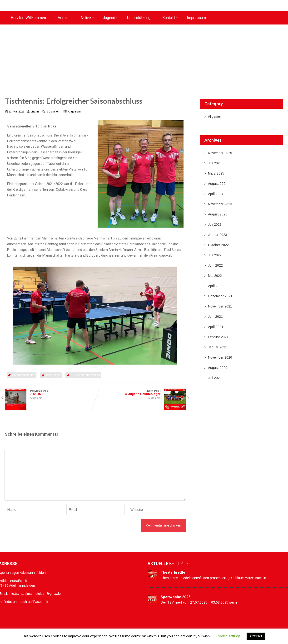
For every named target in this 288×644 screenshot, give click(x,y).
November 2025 (220, 153)
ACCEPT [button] (256, 636)
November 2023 (220, 204)
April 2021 (216, 327)
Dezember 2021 (220, 296)
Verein (65, 18)
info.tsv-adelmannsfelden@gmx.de (35, 594)
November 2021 (220, 306)
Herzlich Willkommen (28, 18)
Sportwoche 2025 (176, 597)
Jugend (111, 18)
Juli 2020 (215, 378)
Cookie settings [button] (228, 636)
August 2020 (218, 368)
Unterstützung (140, 18)
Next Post (140, 393)
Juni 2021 (215, 317)
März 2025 (216, 173)
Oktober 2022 (218, 245)
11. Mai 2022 (16, 112)
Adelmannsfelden (24, 375)
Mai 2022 (215, 276)
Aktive (87, 18)
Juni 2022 (215, 265)
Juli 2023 (215, 224)
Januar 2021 (218, 347)
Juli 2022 (215, 255)
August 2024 (218, 184)
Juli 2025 (215, 163)
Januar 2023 (218, 235)
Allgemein (74, 112)
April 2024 (216, 194)
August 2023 (218, 214)
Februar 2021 (218, 337)
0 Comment (53, 112)
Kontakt (170, 18)
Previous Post (50, 393)
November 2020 (220, 357)
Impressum (196, 18)
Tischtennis (53, 375)
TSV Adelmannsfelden (85, 375)
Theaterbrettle (173, 572)
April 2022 (216, 286)
